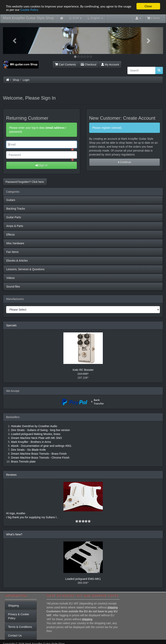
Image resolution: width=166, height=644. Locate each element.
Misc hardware (15, 243)
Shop (16, 80)
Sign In (41, 165)
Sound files (13, 287)
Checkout (89, 64)
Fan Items (12, 252)
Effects (11, 235)
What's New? (14, 534)
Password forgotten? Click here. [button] (25, 182)
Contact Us (15, 635)
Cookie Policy (29, 10)
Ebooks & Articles (17, 261)
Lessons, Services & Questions (25, 269)
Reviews (11, 475)
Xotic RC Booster (83, 370)
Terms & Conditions (20, 627)
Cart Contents (65, 64)
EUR (76, 18)
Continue (125, 162)
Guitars (11, 200)
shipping (112, 607)
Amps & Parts (15, 226)
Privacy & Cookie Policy (19, 616)
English (95, 18)
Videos (11, 278)
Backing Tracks (16, 209)
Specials (11, 325)
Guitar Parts (14, 217)
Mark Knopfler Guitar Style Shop (29, 18)
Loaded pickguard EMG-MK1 (83, 579)
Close (148, 6)
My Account (110, 64)
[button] (15, 41)
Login (26, 80)
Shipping (13, 605)
